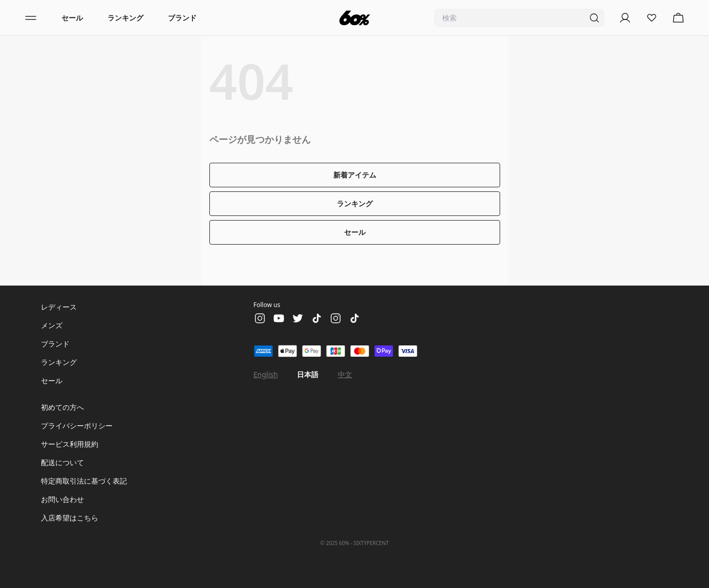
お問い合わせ (62, 499)
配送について (62, 462)
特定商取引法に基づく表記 (84, 481)
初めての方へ (62, 407)
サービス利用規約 (70, 444)
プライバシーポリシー (77, 426)
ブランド (182, 18)
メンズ (52, 325)
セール (72, 18)
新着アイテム (355, 175)
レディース (59, 307)
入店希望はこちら (70, 518)
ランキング (125, 18)
